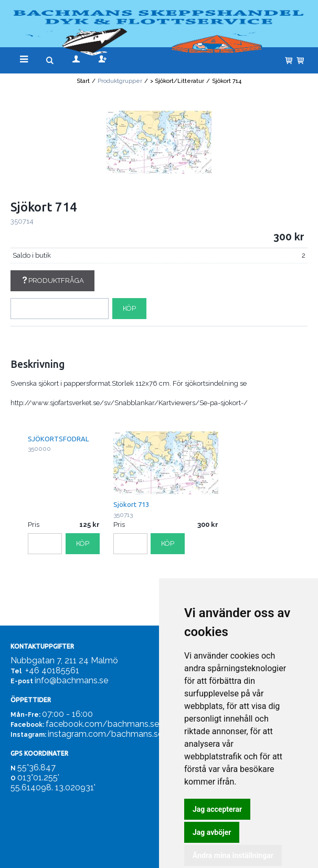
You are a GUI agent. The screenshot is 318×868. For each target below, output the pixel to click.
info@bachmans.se (71, 680)
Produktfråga (52, 280)
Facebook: (27, 725)
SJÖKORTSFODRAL (58, 439)
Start (83, 81)
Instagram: (28, 735)
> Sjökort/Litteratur (177, 81)
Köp (129, 308)
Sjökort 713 (131, 504)
